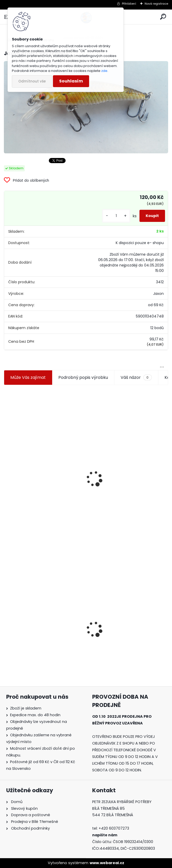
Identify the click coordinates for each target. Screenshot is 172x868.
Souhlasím (71, 81)
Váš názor (136, 378)
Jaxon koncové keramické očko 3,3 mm (42, 453)
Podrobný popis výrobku (83, 377)
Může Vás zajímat (28, 377)
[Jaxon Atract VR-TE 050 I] (86, 107)
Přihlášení (129, 4)
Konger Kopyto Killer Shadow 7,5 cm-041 (124, 626)
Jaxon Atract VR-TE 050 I (33, 626)
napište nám (105, 835)
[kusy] (116, 216)
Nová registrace (156, 4)
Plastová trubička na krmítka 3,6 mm (125, 452)
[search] (163, 17)
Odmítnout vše (32, 81)
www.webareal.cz (107, 863)
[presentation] (6, 466)
